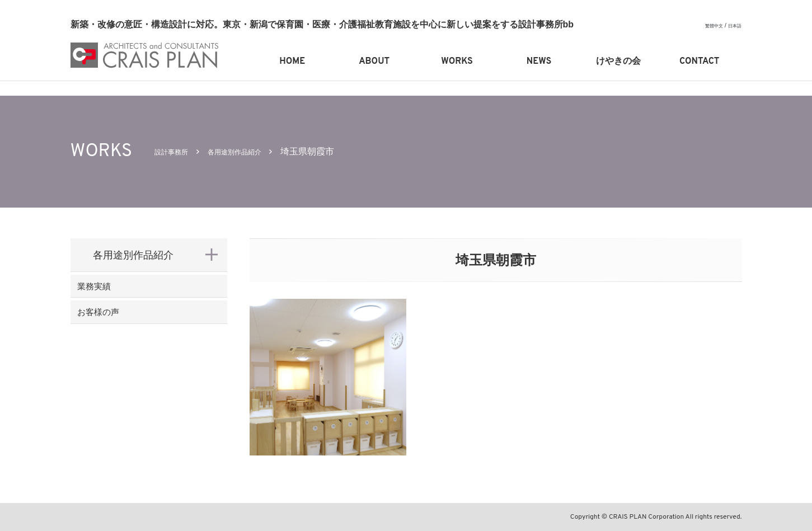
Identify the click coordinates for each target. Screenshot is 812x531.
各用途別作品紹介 (255, 151)
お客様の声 (118, 328)
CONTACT (699, 62)
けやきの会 (618, 62)
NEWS (539, 62)
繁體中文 (708, 25)
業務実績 (113, 292)
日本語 (733, 25)
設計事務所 (177, 151)
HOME (292, 62)
